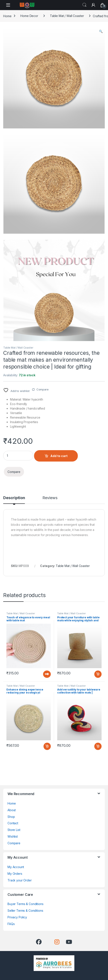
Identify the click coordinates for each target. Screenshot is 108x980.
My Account (16, 867)
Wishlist (13, 836)
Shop (11, 817)
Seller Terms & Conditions (25, 911)
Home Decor (29, 16)
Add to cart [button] (98, 674)
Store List (14, 830)
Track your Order (20, 880)
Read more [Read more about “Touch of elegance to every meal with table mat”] (47, 674)
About (12, 810)
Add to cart (59, 456)
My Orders (15, 874)
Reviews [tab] (50, 498)
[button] (101, 31)
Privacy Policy (17, 917)
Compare (43, 389)
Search (84, 5)
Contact (13, 823)
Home (7, 16)
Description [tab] (14, 498)
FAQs (11, 924)
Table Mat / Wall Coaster (67, 16)
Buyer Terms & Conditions (25, 904)
